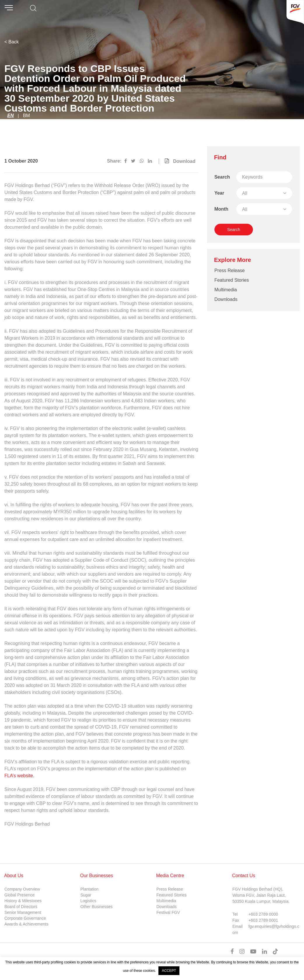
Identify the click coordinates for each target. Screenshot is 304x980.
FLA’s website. (20, 776)
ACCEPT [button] (169, 971)
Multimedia (226, 290)
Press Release (230, 270)
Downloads (226, 299)
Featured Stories (232, 280)
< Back (12, 42)
